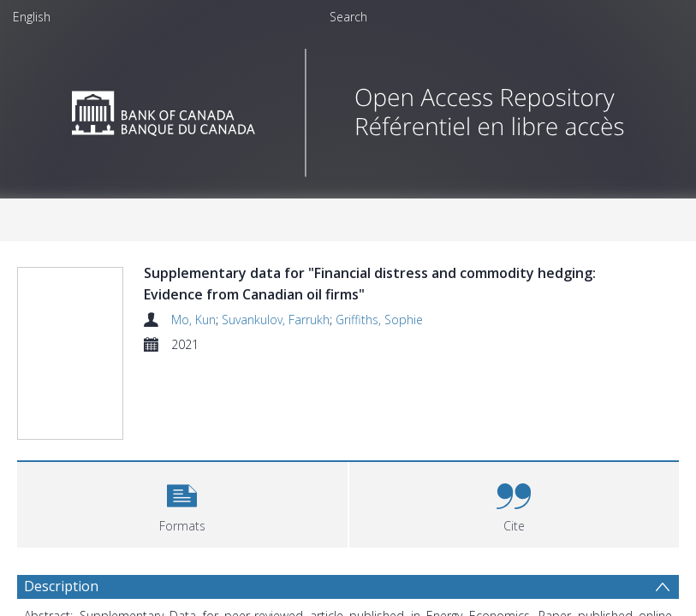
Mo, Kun (193, 320)
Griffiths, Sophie (379, 320)
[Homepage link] (348, 108)
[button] (182, 503)
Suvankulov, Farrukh (276, 320)
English (32, 17)
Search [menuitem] (348, 17)
